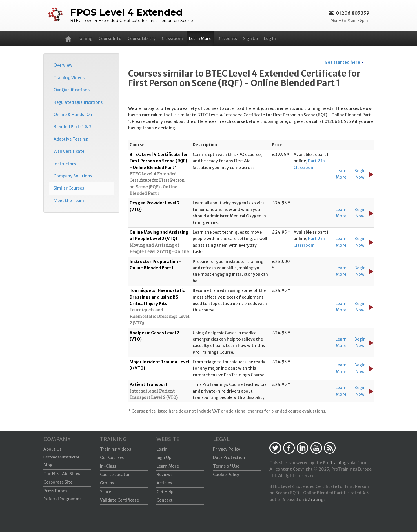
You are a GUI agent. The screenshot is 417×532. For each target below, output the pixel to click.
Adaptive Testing (71, 139)
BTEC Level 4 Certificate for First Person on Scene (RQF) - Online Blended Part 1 (159, 161)
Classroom (172, 39)
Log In (270, 39)
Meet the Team (69, 201)
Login (162, 449)
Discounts (227, 39)
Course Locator (115, 475)
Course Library (142, 39)
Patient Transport (149, 384)
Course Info (110, 39)
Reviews (164, 475)
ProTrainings (336, 463)
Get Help (165, 492)
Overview (63, 65)
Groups (107, 483)
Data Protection (229, 457)
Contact (165, 500)
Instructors (65, 164)
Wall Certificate (69, 151)
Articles (164, 483)
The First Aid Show (62, 474)
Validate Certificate (119, 500)
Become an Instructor (61, 457)
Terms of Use (226, 466)
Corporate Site (58, 482)
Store (105, 492)
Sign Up (251, 39)
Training (84, 39)
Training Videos (69, 78)
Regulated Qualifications (78, 102)
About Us (52, 449)
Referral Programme (63, 499)
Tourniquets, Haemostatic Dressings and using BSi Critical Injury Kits (157, 297)
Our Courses (112, 457)
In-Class (108, 466)
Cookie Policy (226, 475)
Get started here (342, 62)
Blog (48, 465)
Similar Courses (69, 188)
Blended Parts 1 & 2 (73, 127)
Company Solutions (73, 176)
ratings (315, 500)
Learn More (200, 39)
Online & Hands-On (73, 115)
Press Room (55, 491)
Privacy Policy (227, 449)
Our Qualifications (72, 90)
